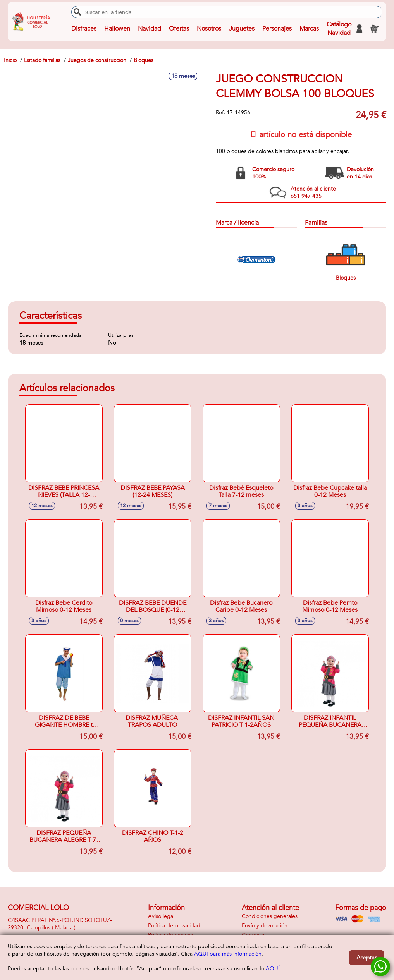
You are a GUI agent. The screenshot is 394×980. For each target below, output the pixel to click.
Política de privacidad (174, 926)
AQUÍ (273, 969)
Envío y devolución (265, 926)
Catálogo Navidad (339, 29)
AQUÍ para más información (228, 954)
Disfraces (84, 29)
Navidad (150, 29)
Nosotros (209, 29)
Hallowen (117, 29)
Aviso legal (161, 916)
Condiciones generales (270, 916)
